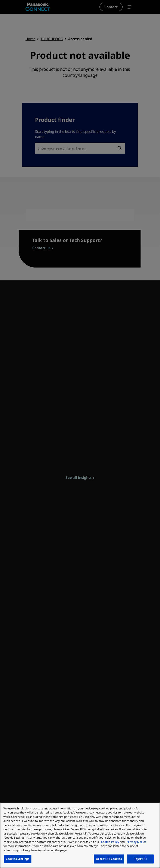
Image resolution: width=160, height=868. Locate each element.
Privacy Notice (136, 842)
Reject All (140, 859)
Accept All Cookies (109, 859)
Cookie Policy (110, 842)
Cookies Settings (18, 859)
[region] (80, 835)
